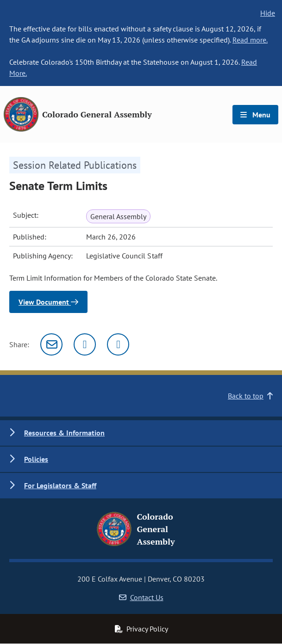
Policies (36, 459)
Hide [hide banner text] (268, 13)
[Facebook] (118, 344)
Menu (255, 115)
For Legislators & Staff (60, 485)
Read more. (250, 40)
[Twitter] (85, 344)
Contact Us (141, 597)
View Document (48, 302)
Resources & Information (64, 433)
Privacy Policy (141, 629)
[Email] (51, 344)
